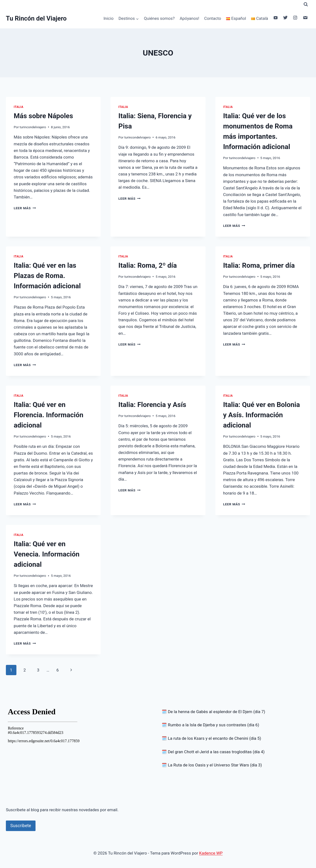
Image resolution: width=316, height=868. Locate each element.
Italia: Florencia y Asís (152, 405)
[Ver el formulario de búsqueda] (306, 4)
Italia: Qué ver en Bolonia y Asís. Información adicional (261, 415)
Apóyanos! (189, 18)
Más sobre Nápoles (43, 116)
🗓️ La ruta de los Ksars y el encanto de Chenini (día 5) (211, 738)
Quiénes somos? (159, 18)
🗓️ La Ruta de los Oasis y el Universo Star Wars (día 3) (212, 765)
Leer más (25, 208)
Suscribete (21, 826)
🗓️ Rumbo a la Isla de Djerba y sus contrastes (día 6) (210, 725)
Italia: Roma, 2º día (147, 265)
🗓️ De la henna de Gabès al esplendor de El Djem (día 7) (213, 712)
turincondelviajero (33, 127)
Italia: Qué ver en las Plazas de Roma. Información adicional (47, 276)
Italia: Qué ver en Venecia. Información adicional (47, 554)
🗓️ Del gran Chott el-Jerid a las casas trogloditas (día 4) (213, 752)
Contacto (213, 18)
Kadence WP (211, 853)
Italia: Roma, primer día (259, 265)
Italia (19, 107)
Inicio (108, 18)
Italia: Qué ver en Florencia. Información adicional (49, 415)
